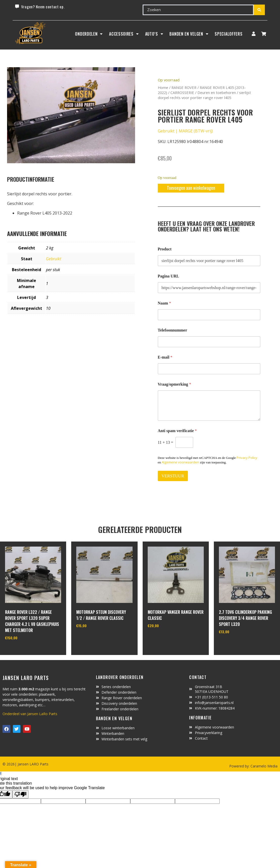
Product (165, 249)
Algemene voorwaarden (180, 462)
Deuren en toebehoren (217, 92)
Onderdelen (89, 34)
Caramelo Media (263, 766)
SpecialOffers (228, 34)
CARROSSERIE (182, 92)
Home (163, 87)
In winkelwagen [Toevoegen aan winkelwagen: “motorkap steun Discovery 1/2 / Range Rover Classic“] (95, 638)
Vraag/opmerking (175, 384)
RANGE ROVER (184, 87)
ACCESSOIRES (124, 34)
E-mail (165, 357)
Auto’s (154, 34)
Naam (164, 303)
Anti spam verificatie (177, 431)
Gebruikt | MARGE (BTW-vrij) (185, 131)
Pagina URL (169, 276)
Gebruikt (54, 259)
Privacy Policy (247, 458)
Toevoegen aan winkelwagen (191, 188)
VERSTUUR (173, 476)
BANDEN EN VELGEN (189, 34)
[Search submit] (259, 10)
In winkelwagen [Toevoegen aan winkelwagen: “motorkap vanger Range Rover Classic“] (167, 638)
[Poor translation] (20, 794)
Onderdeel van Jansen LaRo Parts (30, 714)
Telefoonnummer (173, 330)
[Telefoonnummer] (209, 342)
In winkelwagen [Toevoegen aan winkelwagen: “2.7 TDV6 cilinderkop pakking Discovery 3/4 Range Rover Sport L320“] (238, 644)
